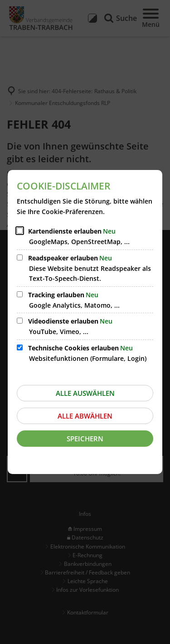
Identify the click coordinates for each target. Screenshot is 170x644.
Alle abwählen (85, 416)
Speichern (85, 439)
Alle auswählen (85, 393)
